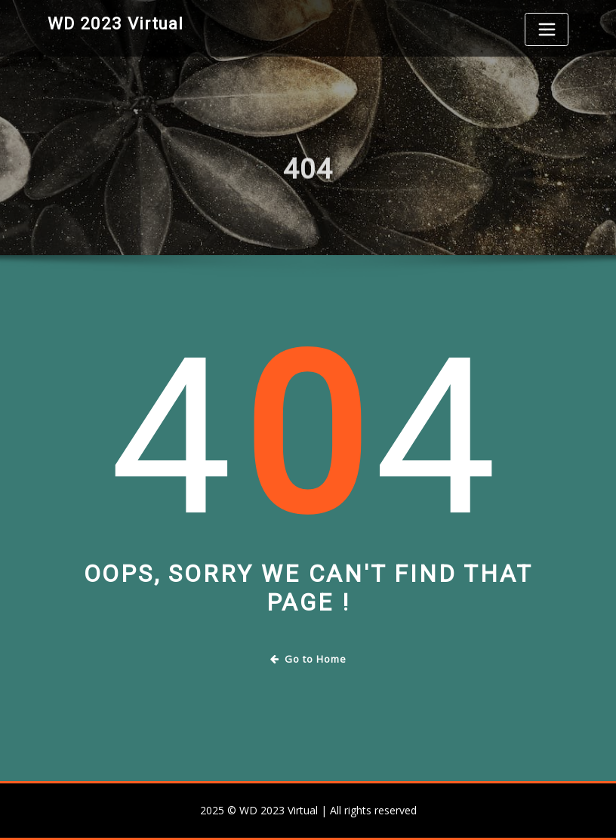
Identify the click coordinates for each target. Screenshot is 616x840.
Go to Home (308, 659)
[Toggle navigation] (547, 29)
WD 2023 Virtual (115, 23)
